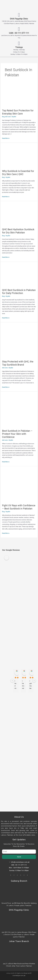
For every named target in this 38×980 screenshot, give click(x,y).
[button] (19, 57)
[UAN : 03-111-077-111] (19, 29)
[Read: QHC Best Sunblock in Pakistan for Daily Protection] (14, 275)
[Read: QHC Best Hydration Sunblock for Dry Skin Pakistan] (14, 214)
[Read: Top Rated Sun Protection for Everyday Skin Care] (14, 95)
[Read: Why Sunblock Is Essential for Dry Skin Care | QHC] (14, 156)
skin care (8, 117)
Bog (3, 117)
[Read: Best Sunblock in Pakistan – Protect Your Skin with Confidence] (19, 410)
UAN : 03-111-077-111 (19, 33)
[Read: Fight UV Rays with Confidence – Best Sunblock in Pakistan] (19, 485)
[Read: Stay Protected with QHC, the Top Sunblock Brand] (19, 341)
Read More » (6, 138)
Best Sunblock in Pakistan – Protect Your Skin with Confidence (17, 434)
